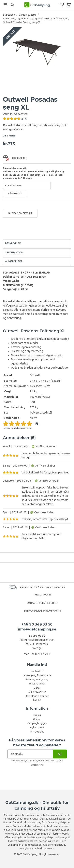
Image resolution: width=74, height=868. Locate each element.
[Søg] (12, 5)
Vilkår (37, 688)
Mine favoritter (37, 692)
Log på (37, 700)
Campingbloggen (37, 723)
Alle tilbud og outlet (37, 696)
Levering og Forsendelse (37, 675)
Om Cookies (37, 732)
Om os (37, 715)
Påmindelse (15, 193)
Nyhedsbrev (37, 727)
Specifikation (14, 252)
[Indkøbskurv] (69, 5)
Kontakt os (37, 671)
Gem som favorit (20, 213)
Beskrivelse (13, 243)
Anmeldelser (14, 261)
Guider (37, 719)
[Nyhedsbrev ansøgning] (30, 754)
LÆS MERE (9, 135)
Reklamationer (37, 683)
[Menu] (5, 5)
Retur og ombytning (37, 679)
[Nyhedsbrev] (60, 754)
